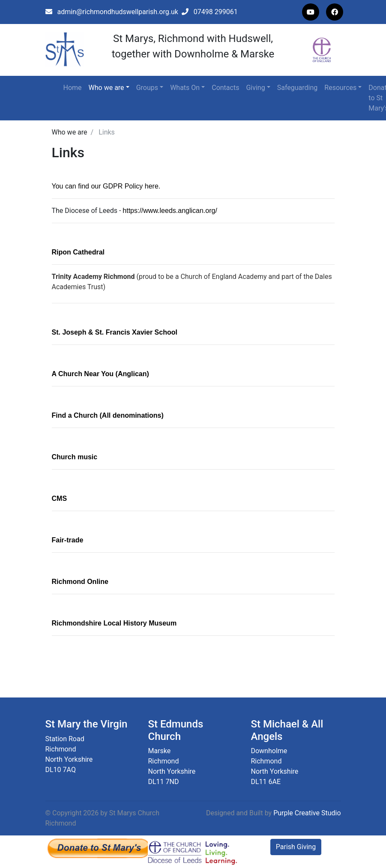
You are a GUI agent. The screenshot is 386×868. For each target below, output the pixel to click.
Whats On (185, 88)
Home (73, 88)
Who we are (106, 88)
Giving (255, 88)
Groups (147, 88)
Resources (340, 88)
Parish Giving (296, 847)
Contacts (225, 88)
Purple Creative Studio (307, 813)
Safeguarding (298, 88)
